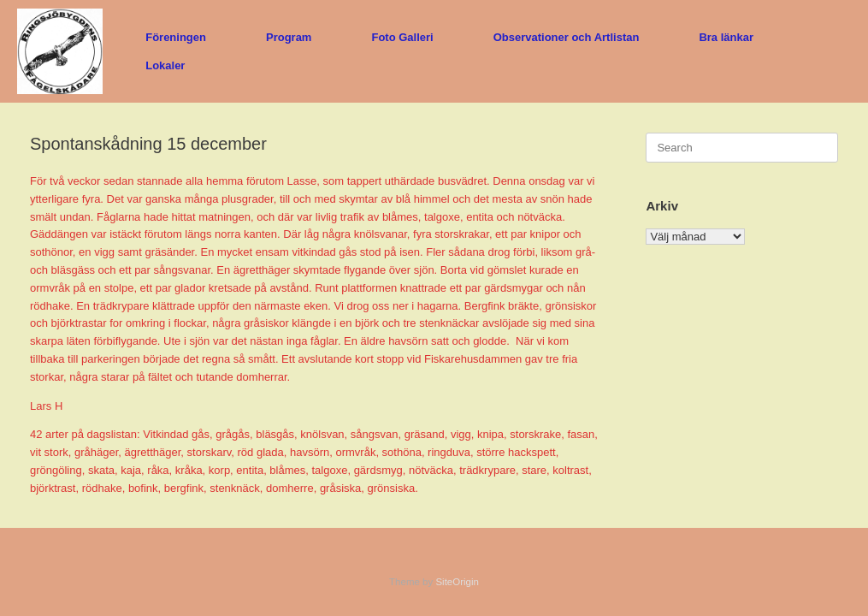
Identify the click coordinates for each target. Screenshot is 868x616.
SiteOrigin (457, 582)
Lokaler (165, 65)
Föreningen (176, 37)
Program (289, 37)
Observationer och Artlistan (567, 37)
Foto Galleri (402, 37)
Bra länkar (726, 37)
